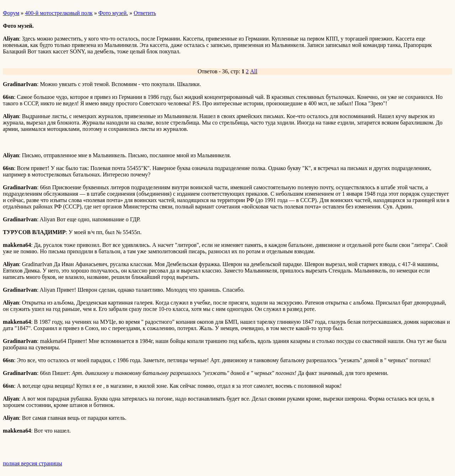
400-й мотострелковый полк (59, 13)
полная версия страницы (33, 463)
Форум (11, 13)
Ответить (145, 13)
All (254, 71)
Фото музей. (113, 13)
